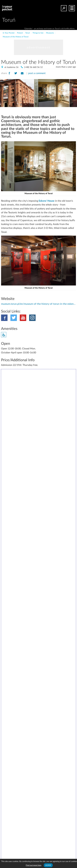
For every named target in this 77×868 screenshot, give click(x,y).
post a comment (37, 73)
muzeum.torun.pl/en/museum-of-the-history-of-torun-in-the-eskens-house (38, 304)
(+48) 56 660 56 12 (33, 67)
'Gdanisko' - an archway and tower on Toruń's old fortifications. (50, 29)
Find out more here (34, 865)
